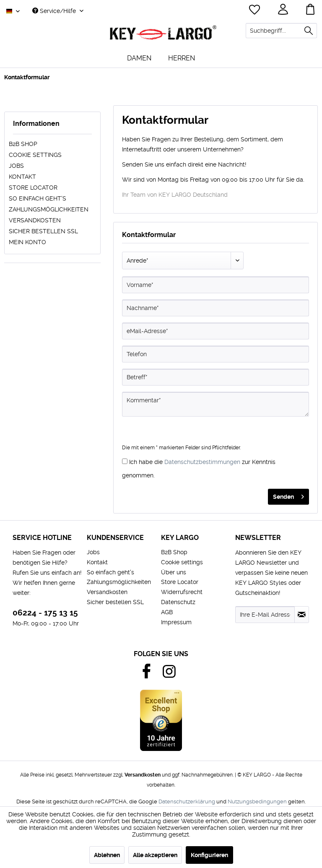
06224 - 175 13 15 (45, 613)
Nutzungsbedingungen (257, 802)
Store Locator (33, 188)
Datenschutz (178, 602)
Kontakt (22, 177)
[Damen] (139, 58)
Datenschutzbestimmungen (202, 462)
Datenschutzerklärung (187, 802)
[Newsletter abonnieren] (302, 615)
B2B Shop (23, 144)
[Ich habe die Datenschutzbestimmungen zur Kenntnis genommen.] (125, 461)
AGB (167, 612)
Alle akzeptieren (155, 855)
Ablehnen (107, 855)
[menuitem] (281, 31)
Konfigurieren (209, 855)
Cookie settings (35, 155)
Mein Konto (27, 242)
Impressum (176, 622)
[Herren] (182, 58)
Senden (288, 495)
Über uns (174, 572)
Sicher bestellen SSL (43, 231)
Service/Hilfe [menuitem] (55, 11)
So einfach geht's (38, 198)
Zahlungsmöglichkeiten (49, 209)
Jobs (16, 166)
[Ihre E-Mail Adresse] (265, 615)
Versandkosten (35, 220)
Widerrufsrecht (182, 592)
